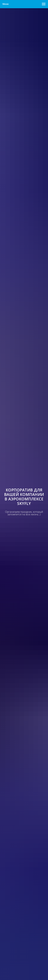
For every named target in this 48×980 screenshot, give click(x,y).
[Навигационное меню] (44, 4)
